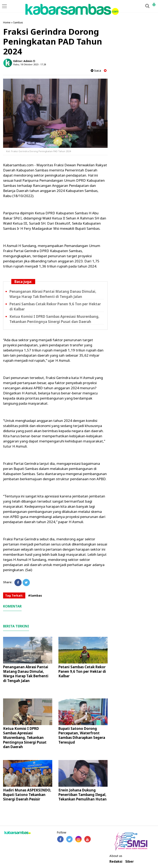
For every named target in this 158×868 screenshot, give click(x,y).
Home (7, 22)
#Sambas (35, 595)
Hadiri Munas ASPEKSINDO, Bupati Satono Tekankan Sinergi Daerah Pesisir (27, 795)
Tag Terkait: (14, 595)
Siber (130, 862)
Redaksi (116, 862)
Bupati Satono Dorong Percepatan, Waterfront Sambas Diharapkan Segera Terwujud (82, 735)
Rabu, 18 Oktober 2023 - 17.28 (30, 64)
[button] (154, 3)
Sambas (18, 22)
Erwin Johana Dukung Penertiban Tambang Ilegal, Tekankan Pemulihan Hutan (82, 795)
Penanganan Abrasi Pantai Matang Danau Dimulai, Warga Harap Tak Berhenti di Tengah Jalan (26, 674)
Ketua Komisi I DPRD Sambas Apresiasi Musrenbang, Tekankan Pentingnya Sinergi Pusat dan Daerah (25, 738)
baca (96, 71)
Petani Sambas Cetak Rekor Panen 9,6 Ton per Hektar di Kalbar (82, 671)
